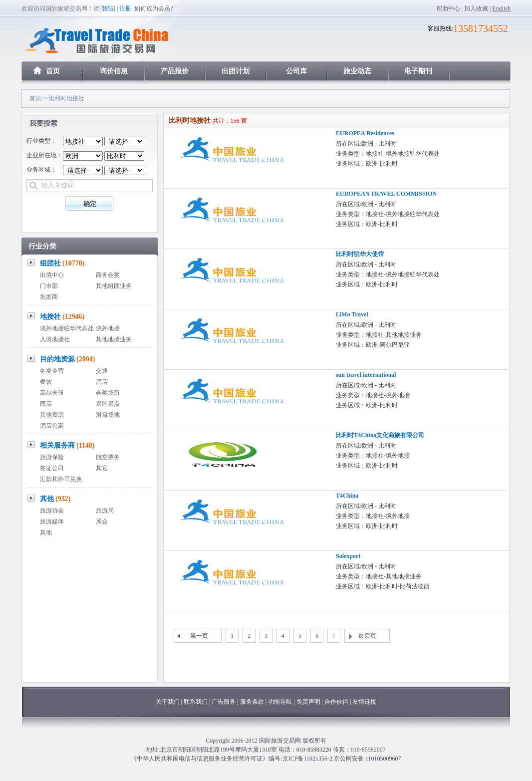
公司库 (296, 71)
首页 (53, 71)
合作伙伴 (336, 702)
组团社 (62, 263)
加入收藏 (476, 8)
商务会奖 (108, 275)
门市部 (49, 286)
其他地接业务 (114, 339)
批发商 (49, 297)
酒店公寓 (52, 426)
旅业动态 (357, 71)
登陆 (107, 8)
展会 (102, 521)
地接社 (62, 317)
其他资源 (52, 415)
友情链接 (364, 702)
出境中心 (52, 275)
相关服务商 (67, 445)
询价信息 (114, 71)
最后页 (367, 636)
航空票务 (108, 457)
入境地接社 (55, 339)
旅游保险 (52, 457)
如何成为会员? (153, 8)
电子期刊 (418, 71)
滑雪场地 (108, 415)
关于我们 (168, 702)
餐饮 (46, 382)
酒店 (102, 382)
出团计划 (236, 71)
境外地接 (108, 328)
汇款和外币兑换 (61, 479)
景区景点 (108, 404)
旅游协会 (52, 511)
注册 (125, 8)
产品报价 (175, 71)
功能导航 (281, 702)
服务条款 (252, 702)
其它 (102, 468)
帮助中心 (448, 8)
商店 (46, 404)
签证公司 (52, 468)
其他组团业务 (114, 286)
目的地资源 (68, 359)
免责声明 (308, 702)
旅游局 (105, 511)
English (501, 8)
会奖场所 (108, 393)
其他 (55, 499)
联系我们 (196, 702)
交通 (102, 371)
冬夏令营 (52, 371)
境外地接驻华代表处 (67, 328)
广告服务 (224, 702)
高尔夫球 (52, 393)
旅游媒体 (52, 521)
